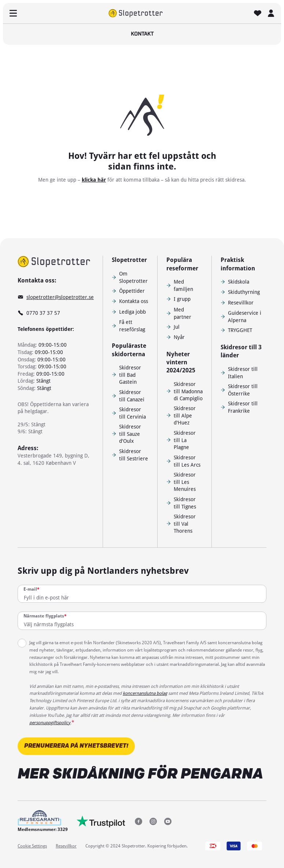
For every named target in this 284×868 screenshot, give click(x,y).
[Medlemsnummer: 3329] (43, 821)
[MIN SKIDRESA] (271, 13)
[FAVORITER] (258, 13)
